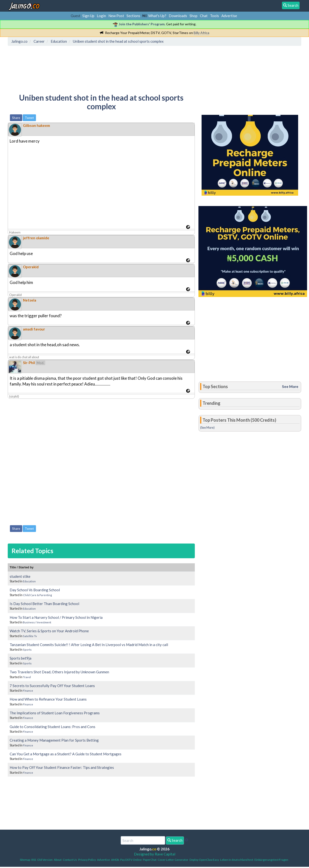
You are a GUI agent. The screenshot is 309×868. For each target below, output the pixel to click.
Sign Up (88, 16)
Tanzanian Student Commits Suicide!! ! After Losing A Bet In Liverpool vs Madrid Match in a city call (89, 645)
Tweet (29, 118)
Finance (28, 691)
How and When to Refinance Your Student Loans (48, 699)
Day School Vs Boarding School (35, 590)
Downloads (178, 16)
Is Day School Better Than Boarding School (44, 604)
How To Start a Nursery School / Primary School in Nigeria (56, 617)
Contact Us (70, 860)
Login (101, 16)
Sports (27, 650)
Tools (214, 16)
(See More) (207, 427)
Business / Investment (37, 622)
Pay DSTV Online (131, 860)
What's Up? (157, 16)
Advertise (229, 16)
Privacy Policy (87, 860)
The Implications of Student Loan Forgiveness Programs (55, 713)
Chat (204, 16)
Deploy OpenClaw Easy (204, 860)
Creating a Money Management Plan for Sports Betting (54, 740)
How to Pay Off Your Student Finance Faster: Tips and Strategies (62, 767)
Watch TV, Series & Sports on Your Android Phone (49, 631)
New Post (116, 16)
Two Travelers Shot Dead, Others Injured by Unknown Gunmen (59, 672)
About (58, 860)
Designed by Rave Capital (155, 854)
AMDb (115, 860)
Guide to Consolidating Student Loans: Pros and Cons (53, 727)
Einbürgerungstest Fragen (271, 860)
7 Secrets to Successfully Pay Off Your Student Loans (52, 686)
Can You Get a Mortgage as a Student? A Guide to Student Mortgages (66, 754)
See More (290, 386)
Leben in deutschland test (237, 860)
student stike (20, 576)
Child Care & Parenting (37, 595)
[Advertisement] (97, 69)
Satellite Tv (30, 636)
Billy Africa (201, 33)
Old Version (45, 860)
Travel (27, 677)
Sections (133, 16)
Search (175, 840)
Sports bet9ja (21, 658)
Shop (193, 16)
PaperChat (150, 860)
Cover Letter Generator (173, 860)
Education (29, 581)
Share (16, 118)
